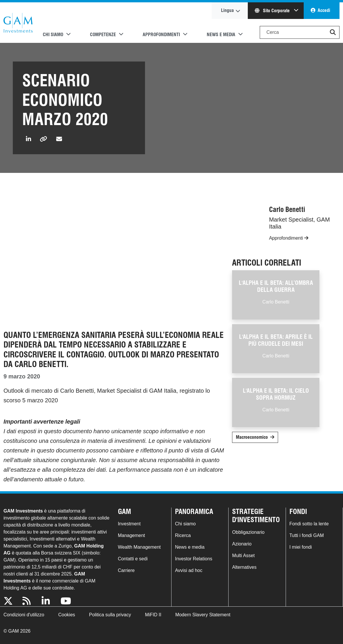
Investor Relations (194, 559)
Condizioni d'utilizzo (24, 615)
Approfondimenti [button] (161, 35)
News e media (190, 547)
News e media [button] (221, 35)
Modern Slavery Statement (203, 615)
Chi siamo (185, 524)
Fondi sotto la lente (309, 524)
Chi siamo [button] (53, 35)
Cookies (67, 615)
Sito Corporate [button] (273, 11)
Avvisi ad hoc (189, 570)
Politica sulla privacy (110, 615)
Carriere (126, 570)
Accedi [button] (324, 10)
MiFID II (153, 615)
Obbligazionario (248, 532)
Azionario (242, 544)
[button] (333, 32)
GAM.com (18, 23)
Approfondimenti (289, 238)
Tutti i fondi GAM (307, 535)
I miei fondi (301, 547)
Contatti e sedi (133, 559)
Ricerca (183, 535)
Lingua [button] (227, 10)
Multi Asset (243, 556)
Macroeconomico (252, 437)
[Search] (300, 32)
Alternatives (244, 567)
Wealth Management (139, 547)
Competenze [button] (103, 35)
